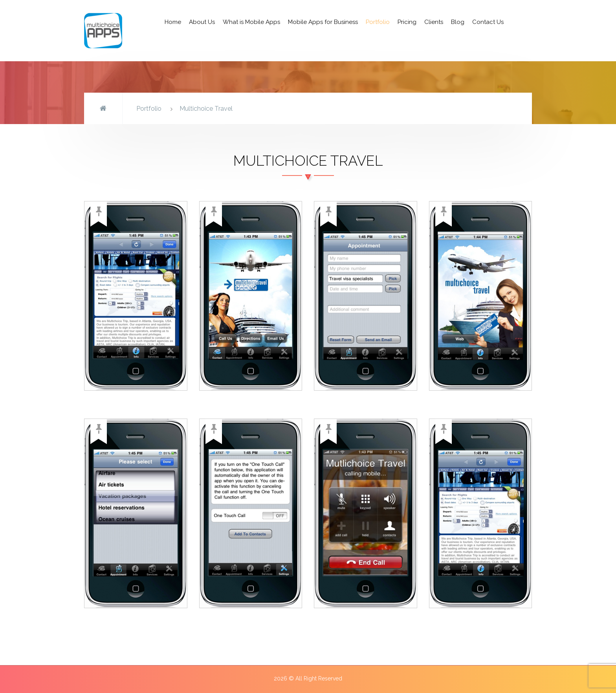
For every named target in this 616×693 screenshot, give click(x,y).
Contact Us (488, 22)
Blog (458, 22)
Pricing (407, 22)
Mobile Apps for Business (323, 22)
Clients (434, 22)
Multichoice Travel (206, 109)
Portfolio (378, 22)
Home (173, 22)
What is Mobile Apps (251, 22)
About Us (202, 22)
